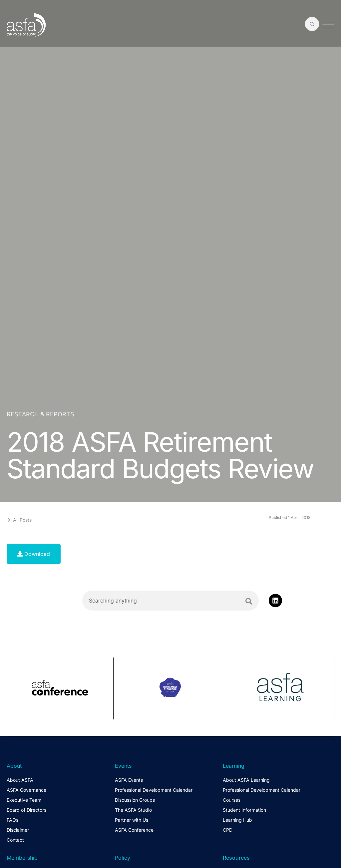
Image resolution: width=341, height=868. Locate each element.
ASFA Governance (26, 790)
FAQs (12, 820)
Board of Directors (26, 810)
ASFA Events (129, 780)
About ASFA (20, 780)
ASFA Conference (134, 830)
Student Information (244, 810)
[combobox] (170, 601)
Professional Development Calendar (154, 790)
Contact (15, 840)
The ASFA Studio (133, 810)
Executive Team (24, 800)
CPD (228, 830)
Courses (232, 800)
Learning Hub (237, 820)
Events (123, 766)
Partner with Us (132, 820)
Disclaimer (18, 830)
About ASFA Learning (246, 780)
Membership (22, 858)
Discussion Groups (135, 800)
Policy (123, 858)
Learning (234, 766)
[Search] (249, 601)
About (14, 766)
